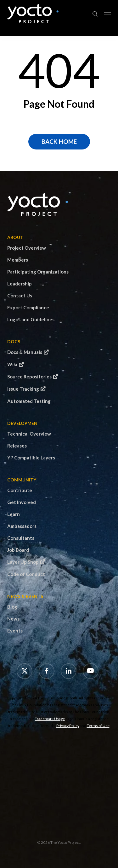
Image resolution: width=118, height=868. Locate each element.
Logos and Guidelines (31, 319)
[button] (108, 14)
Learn (14, 514)
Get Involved (22, 502)
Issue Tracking (23, 389)
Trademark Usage (50, 719)
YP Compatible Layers (31, 458)
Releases (17, 446)
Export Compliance (28, 307)
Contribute (20, 490)
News (13, 619)
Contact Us (20, 296)
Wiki (12, 364)
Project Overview (27, 248)
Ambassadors (22, 526)
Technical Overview (29, 434)
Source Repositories (29, 377)
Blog (12, 607)
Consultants (21, 538)
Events (15, 631)
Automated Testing (29, 401)
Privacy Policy (68, 726)
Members (18, 260)
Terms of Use (98, 726)
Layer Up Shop (23, 562)
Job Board (18, 550)
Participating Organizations (38, 272)
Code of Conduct (26, 574)
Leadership (20, 284)
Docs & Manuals (25, 352)
